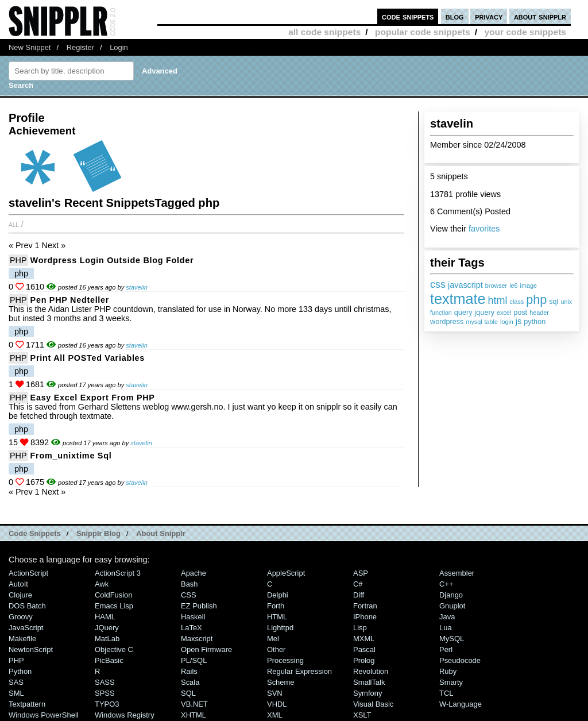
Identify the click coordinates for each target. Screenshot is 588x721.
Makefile (22, 639)
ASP (361, 573)
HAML (105, 617)
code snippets (408, 16)
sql (554, 302)
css (438, 284)
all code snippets (324, 32)
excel (504, 313)
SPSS (105, 693)
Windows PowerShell (44, 715)
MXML (364, 639)
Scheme (281, 682)
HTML (277, 617)
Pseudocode (460, 660)
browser (496, 286)
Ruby (448, 671)
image (529, 286)
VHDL (277, 704)
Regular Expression (299, 671)
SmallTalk (369, 682)
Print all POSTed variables (88, 358)
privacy (489, 16)
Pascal (364, 649)
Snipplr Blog (98, 533)
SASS (105, 682)
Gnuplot (452, 606)
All (14, 224)
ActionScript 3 (118, 573)
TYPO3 (107, 704)
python (535, 322)
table (491, 322)
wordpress (447, 322)
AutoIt (18, 584)
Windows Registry (125, 715)
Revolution (371, 671)
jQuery (107, 628)
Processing (285, 660)
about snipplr (540, 16)
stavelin (137, 287)
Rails (189, 671)
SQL (188, 693)
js (519, 321)
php (536, 300)
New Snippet (30, 47)
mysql (474, 322)
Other (276, 649)
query (463, 313)
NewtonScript (31, 649)
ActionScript (28, 573)
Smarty (451, 682)
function (441, 313)
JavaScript (26, 628)
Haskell (193, 617)
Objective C (114, 649)
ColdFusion (114, 595)
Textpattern (27, 704)
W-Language (461, 704)
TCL (446, 693)
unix (566, 302)
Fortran (365, 606)
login (507, 322)
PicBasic (109, 660)
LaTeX (192, 628)
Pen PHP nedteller (70, 300)
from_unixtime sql (71, 456)
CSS (189, 595)
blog (455, 16)
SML (16, 693)
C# (358, 584)
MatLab (107, 639)
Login (119, 47)
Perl (446, 649)
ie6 (513, 286)
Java (447, 617)
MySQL (452, 639)
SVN (275, 693)
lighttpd (280, 628)
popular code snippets (423, 32)
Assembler (457, 573)
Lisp (360, 628)
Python (20, 671)
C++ (446, 584)
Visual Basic (373, 704)
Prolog (364, 660)
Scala (190, 682)
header (539, 313)
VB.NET (194, 704)
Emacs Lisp (114, 606)
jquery (485, 313)
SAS (16, 682)
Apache (194, 573)
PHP (18, 260)
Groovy (21, 617)
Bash (189, 584)
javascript (465, 285)
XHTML (194, 715)
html (498, 300)
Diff (359, 595)
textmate (458, 299)
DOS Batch (27, 606)
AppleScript (286, 573)
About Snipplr (161, 533)
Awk (102, 584)
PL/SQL (194, 660)
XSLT (362, 715)
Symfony (367, 693)
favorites (484, 229)
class (517, 302)
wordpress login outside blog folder (112, 260)
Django (451, 595)
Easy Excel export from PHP (93, 398)
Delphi (278, 595)
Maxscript (197, 639)
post (520, 313)
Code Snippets (35, 533)
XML (275, 715)
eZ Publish (199, 606)
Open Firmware (206, 649)
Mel (273, 639)
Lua (446, 628)
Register (80, 47)
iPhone (365, 617)
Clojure (20, 595)
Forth (276, 606)
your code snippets (525, 32)
